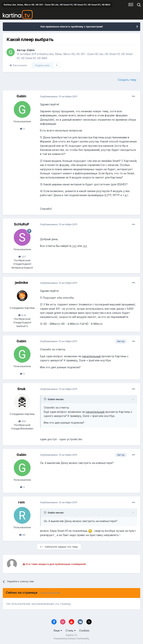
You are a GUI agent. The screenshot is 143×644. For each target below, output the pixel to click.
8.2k (22, 315)
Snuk (21, 389)
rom (21, 502)
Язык (58, 630)
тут (74, 246)
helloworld (51, 547)
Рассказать (18, 65)
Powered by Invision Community (71, 638)
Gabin (31, 50)
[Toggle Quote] (45, 399)
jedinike (21, 283)
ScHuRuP (22, 224)
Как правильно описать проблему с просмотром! (72, 26)
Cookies (84, 630)
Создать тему (127, 80)
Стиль (71, 630)
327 (22, 257)
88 (22, 535)
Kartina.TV (71, 635)
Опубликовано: (59, 96)
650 (22, 421)
